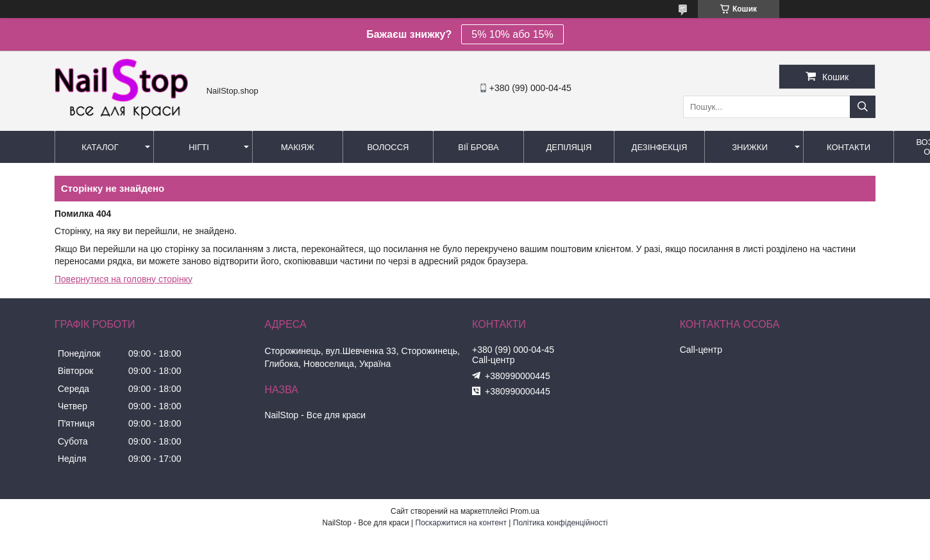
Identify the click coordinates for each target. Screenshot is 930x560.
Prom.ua (525, 511)
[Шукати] (863, 107)
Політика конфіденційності (561, 523)
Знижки (750, 147)
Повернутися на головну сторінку (123, 279)
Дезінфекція (660, 147)
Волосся (388, 147)
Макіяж (298, 147)
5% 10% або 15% (512, 34)
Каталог (100, 147)
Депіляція (569, 147)
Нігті (199, 147)
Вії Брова (478, 147)
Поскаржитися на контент (461, 523)
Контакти (849, 147)
